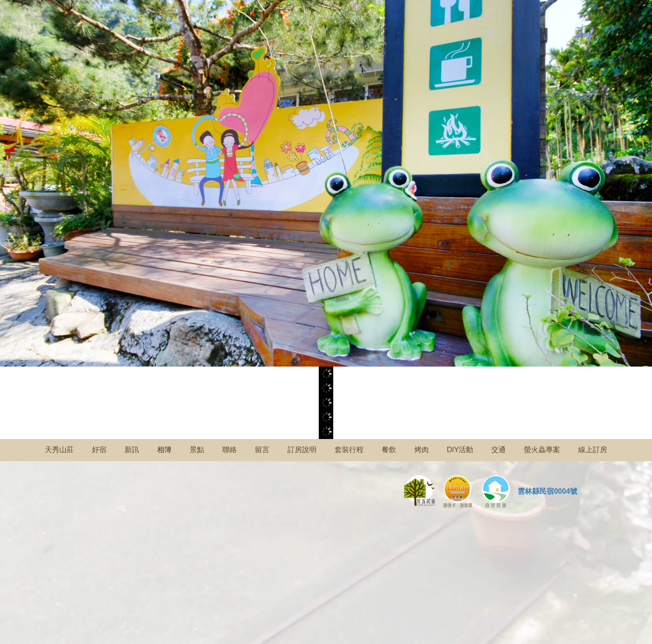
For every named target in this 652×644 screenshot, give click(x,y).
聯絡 (230, 450)
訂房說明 (302, 450)
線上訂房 (593, 450)
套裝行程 (349, 450)
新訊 (132, 450)
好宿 (99, 450)
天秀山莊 (59, 450)
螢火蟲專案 (542, 450)
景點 (197, 450)
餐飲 (389, 450)
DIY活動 (460, 450)
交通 (499, 450)
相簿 (164, 450)
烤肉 (422, 450)
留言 (262, 450)
